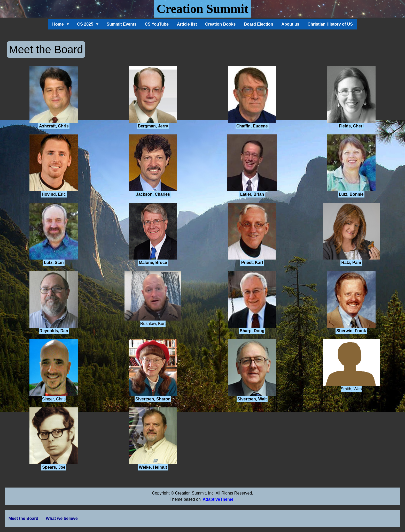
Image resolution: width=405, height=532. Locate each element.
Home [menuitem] (59, 26)
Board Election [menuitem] (259, 24)
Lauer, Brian (252, 194)
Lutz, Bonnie (351, 194)
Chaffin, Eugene (252, 126)
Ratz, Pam (351, 263)
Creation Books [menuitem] (220, 24)
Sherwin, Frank (351, 331)
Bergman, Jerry (153, 126)
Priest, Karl (252, 263)
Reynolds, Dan (54, 331)
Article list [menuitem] (187, 24)
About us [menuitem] (290, 24)
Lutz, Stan (54, 263)
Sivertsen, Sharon (153, 399)
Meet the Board (24, 518)
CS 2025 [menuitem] (86, 26)
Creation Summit (202, 9)
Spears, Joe (54, 467)
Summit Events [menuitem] (122, 24)
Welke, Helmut (153, 467)
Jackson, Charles (153, 194)
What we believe (62, 518)
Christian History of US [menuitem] (330, 24)
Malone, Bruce (153, 263)
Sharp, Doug (252, 331)
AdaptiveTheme (218, 499)
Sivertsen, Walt (252, 399)
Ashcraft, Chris (54, 126)
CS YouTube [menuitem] (157, 24)
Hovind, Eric (54, 194)
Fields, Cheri (351, 126)
